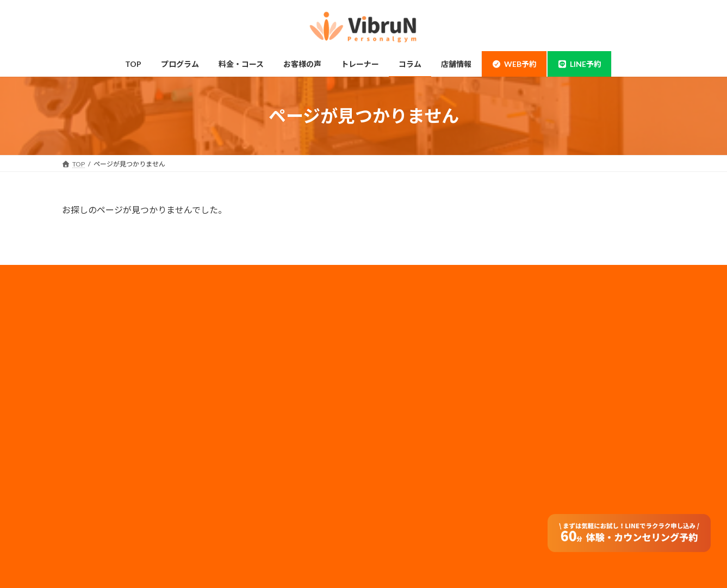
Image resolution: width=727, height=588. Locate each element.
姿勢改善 (88, 440)
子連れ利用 (245, 376)
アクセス (241, 440)
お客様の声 (91, 525)
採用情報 (395, 345)
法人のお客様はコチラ (414, 388)
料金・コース (94, 482)
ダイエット (91, 419)
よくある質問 (248, 461)
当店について (95, 376)
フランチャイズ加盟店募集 (421, 402)
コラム (238, 419)
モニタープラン (251, 354)
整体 (82, 461)
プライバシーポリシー (414, 359)
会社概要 (395, 330)
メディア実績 (401, 373)
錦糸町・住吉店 (98, 333)
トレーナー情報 (251, 397)
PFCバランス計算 (254, 525)
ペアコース (244, 333)
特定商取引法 (401, 417)
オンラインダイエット (261, 482)
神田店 (85, 354)
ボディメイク (94, 397)
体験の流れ (91, 504)
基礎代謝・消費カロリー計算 (271, 504)
